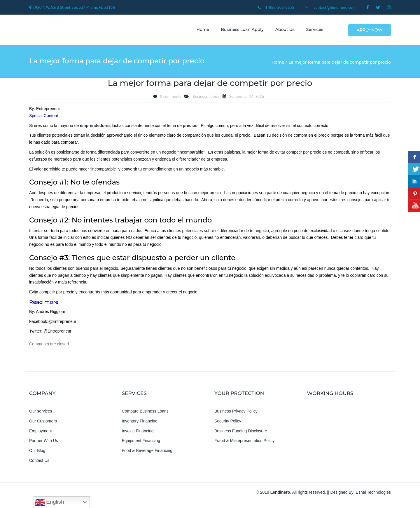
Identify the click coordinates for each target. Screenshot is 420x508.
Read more (44, 305)
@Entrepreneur (62, 324)
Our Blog (37, 453)
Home (201, 31)
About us (283, 31)
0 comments (171, 99)
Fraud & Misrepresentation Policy (244, 443)
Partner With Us (44, 443)
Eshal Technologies (373, 495)
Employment (41, 433)
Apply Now (370, 31)
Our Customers (43, 423)
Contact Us (39, 463)
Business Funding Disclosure (241, 433)
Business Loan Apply (240, 31)
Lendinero (280, 495)
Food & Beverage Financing (147, 453)
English (50, 502)
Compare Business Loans (145, 413)
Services (313, 31)
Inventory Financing (140, 423)
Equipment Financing (141, 443)
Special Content (44, 118)
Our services (41, 413)
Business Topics (206, 99)
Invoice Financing (138, 433)
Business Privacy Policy (236, 413)
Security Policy (228, 423)
